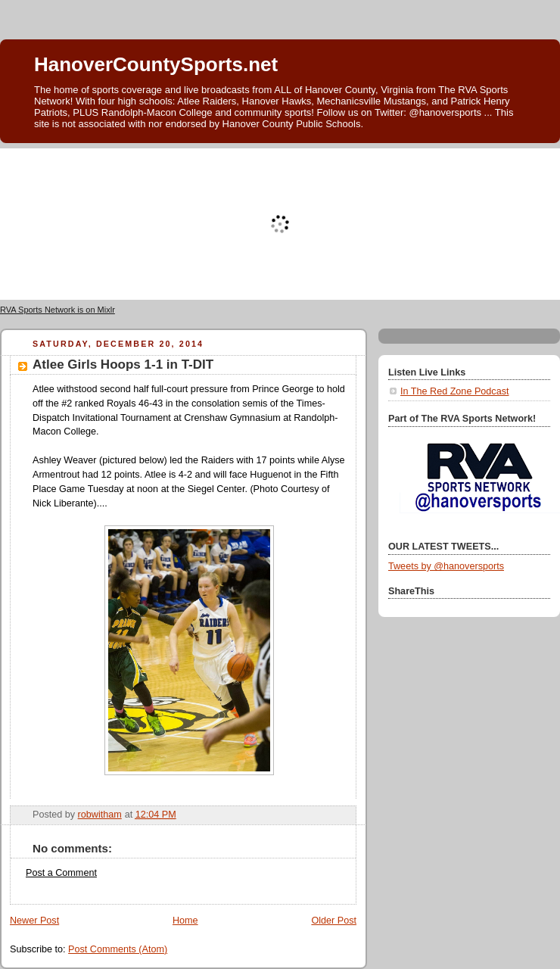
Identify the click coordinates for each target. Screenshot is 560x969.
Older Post (334, 921)
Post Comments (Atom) (118, 949)
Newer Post (34, 921)
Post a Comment (61, 873)
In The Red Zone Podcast (454, 391)
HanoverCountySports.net (156, 64)
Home (185, 921)
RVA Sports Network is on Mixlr (58, 310)
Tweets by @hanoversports (446, 566)
